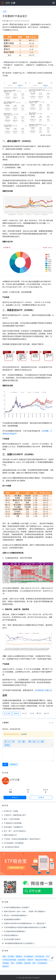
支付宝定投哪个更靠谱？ (13, 939)
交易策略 (6, 963)
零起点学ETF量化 (41, 960)
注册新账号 (13, 764)
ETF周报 (11, 956)
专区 (12, 963)
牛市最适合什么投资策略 (13, 823)
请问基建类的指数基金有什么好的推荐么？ (20, 943)
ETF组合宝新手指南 (9, 960)
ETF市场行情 (40, 956)
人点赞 (7, 713)
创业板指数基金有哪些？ (13, 919)
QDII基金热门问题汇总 (43, 690)
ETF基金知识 (42, 963)
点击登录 (24, 734)
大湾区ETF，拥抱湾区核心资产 (15, 815)
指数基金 (19, 956)
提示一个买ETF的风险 (12, 819)
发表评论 (16, 713)
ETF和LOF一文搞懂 (11, 811)
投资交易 (27, 963)
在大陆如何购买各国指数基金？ (15, 931)
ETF (5, 12)
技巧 (34, 963)
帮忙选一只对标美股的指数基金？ (16, 915)
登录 (5, 764)
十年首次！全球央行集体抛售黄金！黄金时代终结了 (22, 839)
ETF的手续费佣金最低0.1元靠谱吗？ (17, 907)
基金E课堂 (22, 960)
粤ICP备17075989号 (32, 978)
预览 (7, 745)
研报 (4, 956)
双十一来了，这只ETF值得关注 (15, 831)
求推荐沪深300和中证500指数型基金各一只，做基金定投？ (25, 923)
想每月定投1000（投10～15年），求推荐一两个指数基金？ (25, 911)
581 (11, 792)
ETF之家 (5, 21)
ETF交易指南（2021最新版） (14, 843)
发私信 (41, 797)
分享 (25, 713)
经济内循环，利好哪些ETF (13, 827)
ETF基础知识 (29, 956)
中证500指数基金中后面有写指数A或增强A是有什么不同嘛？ (25, 927)
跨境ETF (30, 960)
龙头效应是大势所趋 (12, 847)
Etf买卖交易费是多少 (11, 935)
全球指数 (19, 963)
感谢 (39, 713)
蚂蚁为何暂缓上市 (10, 835)
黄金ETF (6, 966)
